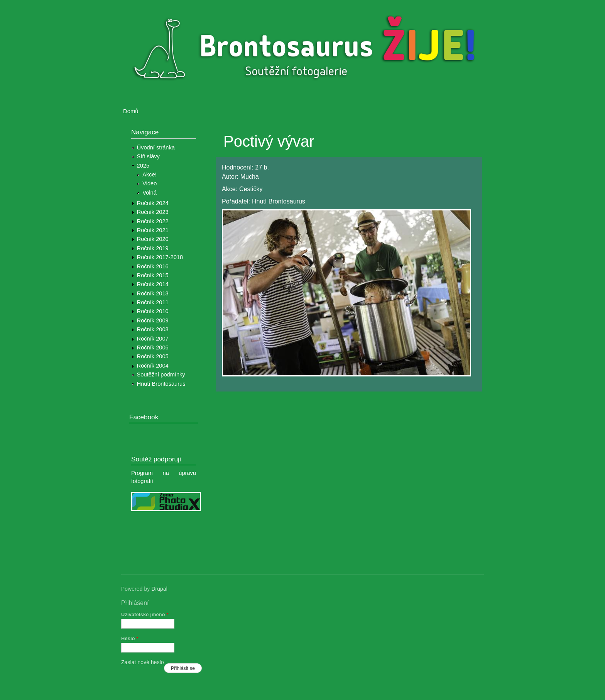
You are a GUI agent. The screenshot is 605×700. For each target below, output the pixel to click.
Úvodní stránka (156, 147)
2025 (143, 166)
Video (150, 183)
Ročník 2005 (153, 356)
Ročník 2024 (153, 203)
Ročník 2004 (153, 366)
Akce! (150, 175)
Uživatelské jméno (145, 614)
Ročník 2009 (153, 320)
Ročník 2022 (153, 221)
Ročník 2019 (153, 248)
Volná (150, 193)
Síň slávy (148, 156)
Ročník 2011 (153, 302)
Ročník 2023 (153, 212)
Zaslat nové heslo (143, 662)
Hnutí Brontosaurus (161, 384)
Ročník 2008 (153, 329)
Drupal (159, 589)
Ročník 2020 (153, 239)
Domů (131, 111)
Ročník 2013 (153, 293)
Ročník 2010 (153, 311)
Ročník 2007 (153, 339)
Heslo (130, 638)
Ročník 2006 (153, 347)
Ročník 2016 (153, 266)
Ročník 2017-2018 (160, 257)
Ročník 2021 (153, 230)
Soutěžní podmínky (161, 375)
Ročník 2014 (153, 284)
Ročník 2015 (153, 275)
